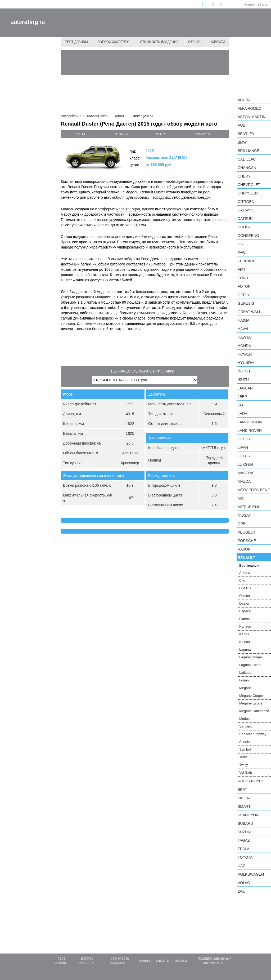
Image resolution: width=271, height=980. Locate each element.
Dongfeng (248, 236)
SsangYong (250, 815)
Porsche (247, 541)
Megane (245, 688)
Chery (244, 176)
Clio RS (245, 588)
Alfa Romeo (250, 108)
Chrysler (248, 193)
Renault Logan (128, 209)
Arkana (245, 573)
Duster (244, 603)
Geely (244, 295)
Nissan (245, 515)
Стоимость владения (159, 42)
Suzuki (244, 832)
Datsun (245, 219)
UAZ (241, 866)
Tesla (243, 849)
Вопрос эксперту (113, 42)
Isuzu (243, 380)
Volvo (244, 883)
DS (240, 244)
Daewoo (246, 210)
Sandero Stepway (253, 734)
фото (161, 134)
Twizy (244, 765)
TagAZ (244, 840)
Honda (244, 346)
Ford (243, 278)
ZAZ (241, 891)
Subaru (245, 823)
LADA (243, 414)
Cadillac (247, 159)
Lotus (244, 456)
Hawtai (245, 337)
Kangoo (245, 626)
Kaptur (244, 634)
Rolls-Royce (251, 781)
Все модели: (250, 566)
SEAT (242, 790)
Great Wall (249, 312)
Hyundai (246, 363)
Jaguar (245, 388)
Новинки (180, 961)
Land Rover (250, 431)
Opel (243, 524)
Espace (245, 611)
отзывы (122, 134)
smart (244, 806)
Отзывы (195, 42)
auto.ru (28, 22)
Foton (244, 286)
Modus (244, 719)
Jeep (242, 397)
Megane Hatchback (254, 711)
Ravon (244, 549)
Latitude (245, 673)
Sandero (246, 726)
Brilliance (249, 151)
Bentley (246, 134)
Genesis (246, 303)
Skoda (244, 798)
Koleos (245, 642)
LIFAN (243, 447)
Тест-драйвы (76, 42)
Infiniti (245, 371)
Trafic (243, 757)
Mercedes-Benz (254, 490)
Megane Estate (251, 703)
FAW (242, 252)
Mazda (244, 481)
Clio (242, 580)
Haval (243, 329)
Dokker (245, 596)
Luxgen (245, 464)
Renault (246, 558)
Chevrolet (249, 185)
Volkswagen (251, 874)
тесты (79, 134)
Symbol (245, 749)
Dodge (244, 227)
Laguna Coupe (250, 657)
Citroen (246, 202)
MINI (242, 498)
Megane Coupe (251, 696)
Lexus (244, 439)
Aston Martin (252, 117)
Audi (242, 125)
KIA (241, 405)
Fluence (245, 619)
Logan (244, 680)
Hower (245, 354)
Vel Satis (246, 772)
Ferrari (246, 261)
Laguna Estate (250, 665)
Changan (247, 168)
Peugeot (247, 532)
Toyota (245, 857)
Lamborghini (251, 422)
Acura (244, 100)
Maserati (247, 473)
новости (202, 134)
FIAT (241, 269)
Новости (217, 42)
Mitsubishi (248, 507)
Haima (243, 320)
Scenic (244, 742)
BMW (242, 142)
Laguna (245, 649)
